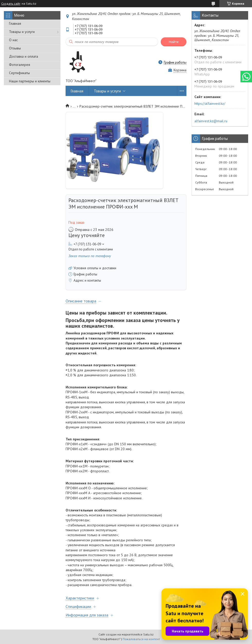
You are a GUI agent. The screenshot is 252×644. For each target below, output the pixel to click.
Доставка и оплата (24, 56)
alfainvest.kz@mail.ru (211, 121)
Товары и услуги (22, 32)
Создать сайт (11, 4)
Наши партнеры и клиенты (30, 81)
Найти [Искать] (174, 42)
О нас (13, 40)
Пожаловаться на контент (141, 639)
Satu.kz (148, 634)
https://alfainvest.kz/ (210, 103)
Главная (15, 23)
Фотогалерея (20, 65)
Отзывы (15, 48)
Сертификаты (19, 73)
